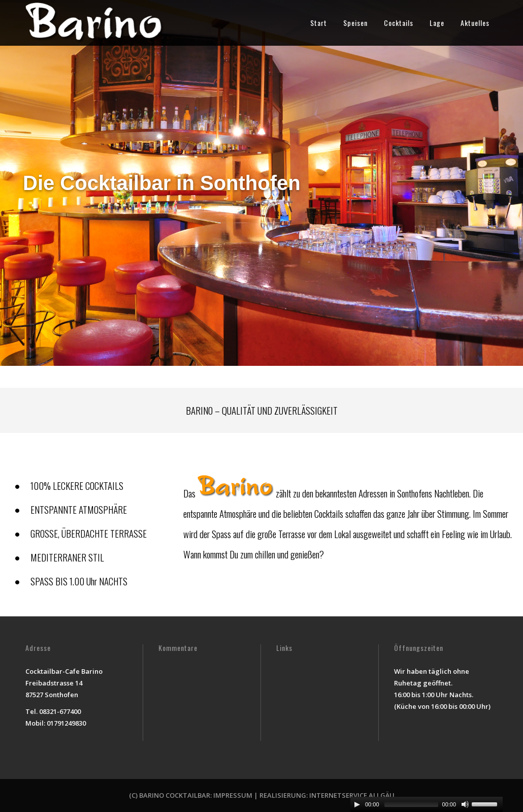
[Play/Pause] (357, 804)
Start (319, 23)
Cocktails (399, 23)
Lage (437, 23)
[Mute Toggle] (465, 804)
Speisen (355, 23)
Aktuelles (475, 23)
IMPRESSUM (233, 795)
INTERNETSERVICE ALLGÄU (352, 795)
